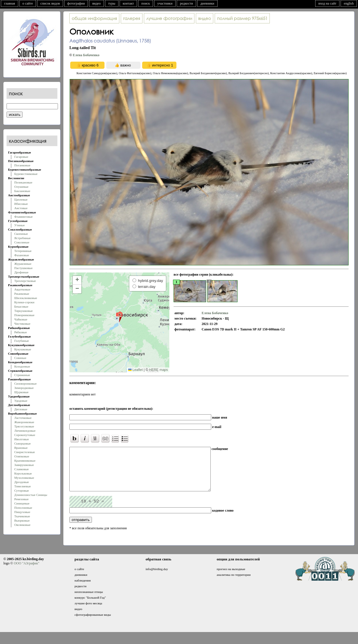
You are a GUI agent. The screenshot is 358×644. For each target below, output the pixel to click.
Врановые (21, 448)
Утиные (20, 225)
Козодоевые (22, 366)
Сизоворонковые (25, 383)
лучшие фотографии (169, 18)
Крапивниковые (25, 461)
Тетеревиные (23, 251)
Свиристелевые (25, 452)
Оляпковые (22, 456)
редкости (186, 3)
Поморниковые (24, 315)
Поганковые (22, 165)
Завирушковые (24, 465)
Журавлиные (23, 264)
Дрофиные (21, 272)
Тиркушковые (24, 311)
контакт (128, 3)
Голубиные (22, 341)
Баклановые (22, 191)
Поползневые (23, 508)
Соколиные (22, 242)
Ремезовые (21, 499)
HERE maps (158, 370)
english (349, 3)
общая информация (94, 18)
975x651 (242, 18)
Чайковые (21, 319)
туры (112, 3)
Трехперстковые (25, 281)
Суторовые (22, 490)
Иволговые (22, 439)
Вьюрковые (22, 520)
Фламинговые (23, 217)
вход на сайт (327, 3)
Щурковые (21, 392)
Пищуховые (22, 512)
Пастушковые (23, 268)
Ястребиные (22, 238)
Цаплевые (21, 199)
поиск (146, 3)
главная (10, 3)
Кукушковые (23, 349)
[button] (119, 317)
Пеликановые (23, 182)
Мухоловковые (24, 478)
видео (96, 3)
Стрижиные (22, 375)
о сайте (28, 3)
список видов (50, 3)
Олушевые (21, 187)
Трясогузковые (24, 426)
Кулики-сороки (24, 302)
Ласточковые (23, 418)
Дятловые (21, 409)
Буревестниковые (26, 174)
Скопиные (21, 234)
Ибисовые (21, 204)
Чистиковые (22, 324)
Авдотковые (22, 289)
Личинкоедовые (25, 431)
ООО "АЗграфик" (26, 572)
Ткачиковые (22, 516)
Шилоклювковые (26, 298)
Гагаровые (21, 157)
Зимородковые (24, 388)
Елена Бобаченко (86, 55)
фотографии (76, 3)
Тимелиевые (23, 486)
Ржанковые (22, 294)
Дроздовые (22, 482)
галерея (132, 18)
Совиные (20, 358)
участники (165, 3)
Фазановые (22, 255)
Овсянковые (22, 525)
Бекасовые (21, 306)
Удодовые (21, 401)
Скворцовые (23, 443)
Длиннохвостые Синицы (31, 495)
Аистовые (21, 208)
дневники (207, 3)
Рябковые (21, 332)
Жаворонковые (24, 422)
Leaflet (135, 370)
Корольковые (23, 473)
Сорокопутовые (25, 435)
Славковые (22, 469)
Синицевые (22, 503)
